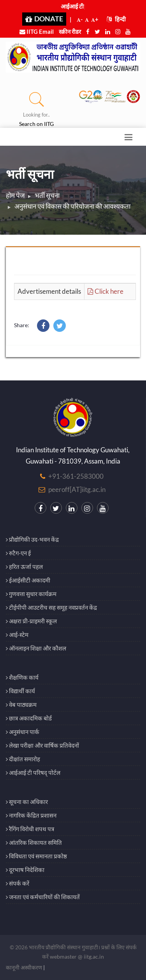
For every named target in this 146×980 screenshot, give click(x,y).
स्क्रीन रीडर (70, 31)
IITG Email (37, 31)
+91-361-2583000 (76, 476)
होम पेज (15, 195)
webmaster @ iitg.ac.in (77, 956)
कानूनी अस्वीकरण (24, 967)
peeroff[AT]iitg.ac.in (77, 489)
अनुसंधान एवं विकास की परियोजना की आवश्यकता (72, 206)
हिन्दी (116, 19)
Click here (106, 291)
